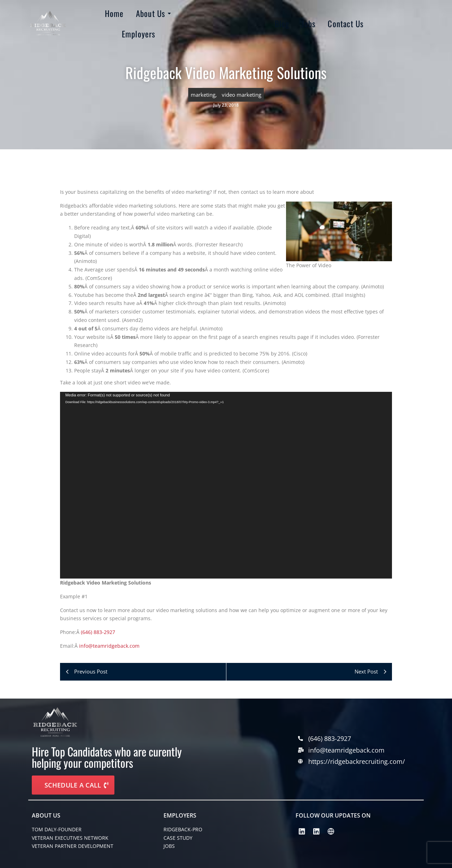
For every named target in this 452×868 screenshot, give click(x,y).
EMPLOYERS (180, 815)
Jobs (309, 24)
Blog (282, 24)
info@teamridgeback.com (109, 646)
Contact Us (346, 24)
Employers (139, 34)
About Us (152, 13)
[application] (226, 485)
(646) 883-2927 (98, 632)
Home (114, 13)
